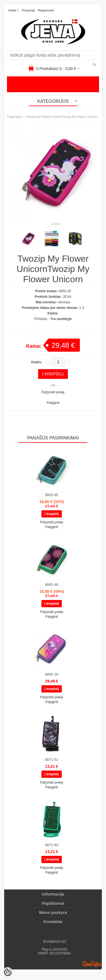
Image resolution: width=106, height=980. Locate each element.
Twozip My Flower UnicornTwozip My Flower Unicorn (62, 117)
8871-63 (52, 845)
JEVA (67, 297)
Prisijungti (28, 10)
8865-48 (52, 585)
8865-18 (52, 674)
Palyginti (53, 403)
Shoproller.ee (92, 964)
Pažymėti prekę (53, 392)
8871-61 (52, 760)
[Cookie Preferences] (8, 972)
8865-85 (52, 495)
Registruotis (46, 10)
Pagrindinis (14, 117)
